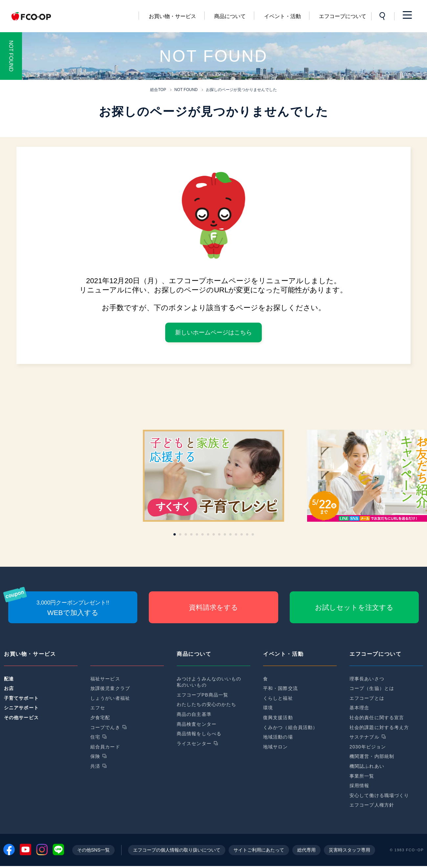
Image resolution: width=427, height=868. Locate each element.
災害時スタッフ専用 (349, 852)
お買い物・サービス (172, 16)
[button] (175, 534)
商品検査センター (197, 724)
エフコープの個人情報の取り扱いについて (177, 852)
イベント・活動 (282, 16)
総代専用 (306, 852)
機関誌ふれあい (367, 766)
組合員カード (105, 747)
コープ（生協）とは (372, 688)
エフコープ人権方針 (372, 805)
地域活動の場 (278, 737)
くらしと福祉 (278, 698)
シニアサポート (21, 708)
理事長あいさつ (367, 679)
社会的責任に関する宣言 (377, 718)
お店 (9, 688)
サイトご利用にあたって (259, 852)
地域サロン (276, 747)
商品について (230, 16)
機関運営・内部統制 (372, 756)
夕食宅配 (100, 718)
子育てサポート (21, 698)
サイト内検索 (383, 16)
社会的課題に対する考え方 (379, 727)
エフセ (98, 708)
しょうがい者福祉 (110, 698)
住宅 (95, 737)
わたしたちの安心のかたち (206, 704)
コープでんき (105, 727)
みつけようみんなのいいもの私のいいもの (209, 682)
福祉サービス (105, 679)
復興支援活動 (278, 718)
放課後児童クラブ (110, 688)
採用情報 (359, 786)
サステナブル (364, 737)
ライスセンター (194, 743)
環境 (268, 708)
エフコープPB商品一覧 (202, 695)
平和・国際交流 (281, 688)
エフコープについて (343, 16)
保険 (95, 756)
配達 (9, 679)
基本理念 (359, 708)
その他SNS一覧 (93, 852)
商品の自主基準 (194, 714)
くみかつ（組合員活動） (290, 727)
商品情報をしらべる (199, 734)
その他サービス (21, 718)
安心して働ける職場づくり (379, 795)
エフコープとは (367, 698)
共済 (95, 766)
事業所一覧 (362, 776)
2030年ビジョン (368, 747)
